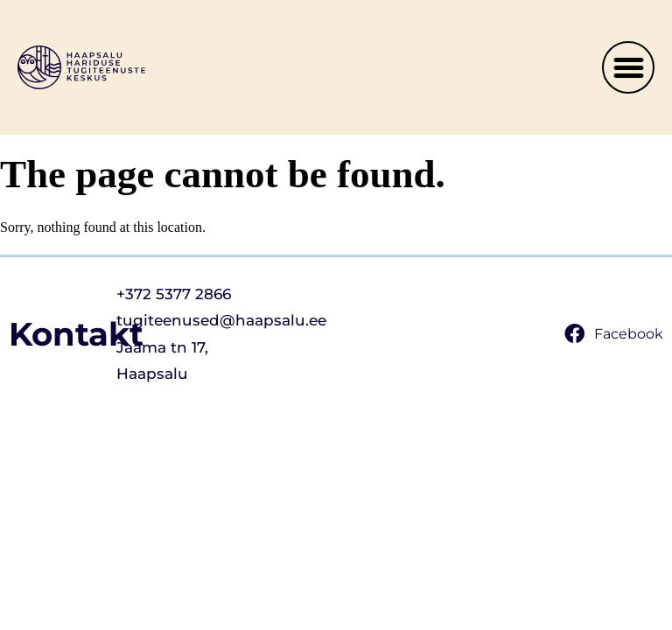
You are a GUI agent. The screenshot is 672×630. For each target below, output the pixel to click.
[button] (628, 67)
